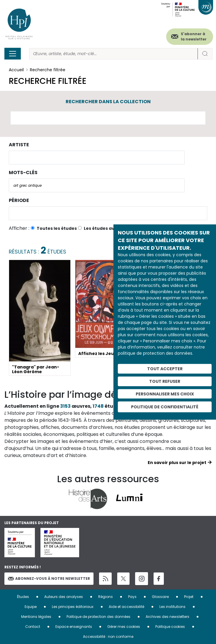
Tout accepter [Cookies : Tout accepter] (165, 369)
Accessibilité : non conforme (108, 637)
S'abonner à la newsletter (194, 36)
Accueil (16, 70)
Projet (189, 597)
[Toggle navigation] (13, 54)
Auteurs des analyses (64, 597)
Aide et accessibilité (126, 607)
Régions (106, 597)
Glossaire (160, 597)
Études (23, 597)
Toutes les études (57, 228)
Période (19, 200)
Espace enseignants (74, 627)
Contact (33, 627)
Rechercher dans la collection (108, 102)
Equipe (31, 607)
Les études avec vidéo (108, 228)
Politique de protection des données (98, 617)
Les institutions (172, 607)
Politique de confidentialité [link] (165, 407)
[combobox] (97, 158)
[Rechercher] (114, 54)
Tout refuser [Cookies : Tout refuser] (165, 381)
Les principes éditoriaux (73, 607)
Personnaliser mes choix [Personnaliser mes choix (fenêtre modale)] (165, 394)
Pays (132, 597)
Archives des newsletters (167, 617)
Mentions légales (36, 617)
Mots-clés (23, 173)
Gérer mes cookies (124, 627)
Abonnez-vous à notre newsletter (49, 578)
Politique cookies (170, 627)
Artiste (19, 145)
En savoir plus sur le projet (177, 463)
